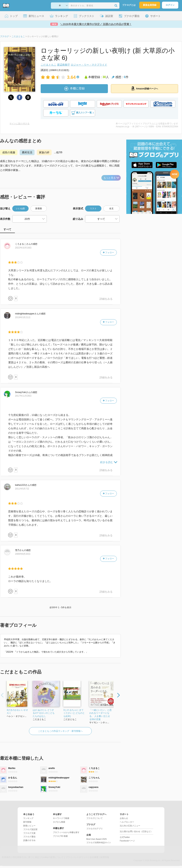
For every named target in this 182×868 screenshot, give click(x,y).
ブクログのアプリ (95, 829)
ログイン (170, 5)
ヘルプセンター (127, 822)
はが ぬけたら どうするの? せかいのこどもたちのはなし (44, 713)
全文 (111, 208)
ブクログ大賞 (29, 833)
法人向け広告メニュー (130, 826)
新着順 (39, 208)
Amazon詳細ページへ (144, 88)
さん (23, 244)
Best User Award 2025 (96, 839)
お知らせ (124, 818)
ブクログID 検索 (60, 836)
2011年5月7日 (22, 489)
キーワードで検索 (61, 818)
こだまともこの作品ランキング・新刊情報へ (60, 731)
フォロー (108, 253)
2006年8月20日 (23, 554)
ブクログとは (129, 5)
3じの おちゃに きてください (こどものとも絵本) (74, 713)
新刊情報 (27, 822)
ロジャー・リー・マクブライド (89, 65)
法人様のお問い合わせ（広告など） (136, 831)
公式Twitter (125, 837)
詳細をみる (106, 299)
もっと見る (111, 178)
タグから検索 (59, 822)
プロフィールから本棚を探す (66, 832)
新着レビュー (29, 826)
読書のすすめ (29, 840)
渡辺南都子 (64, 65)
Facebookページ (127, 841)
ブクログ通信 (29, 837)
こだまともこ (48, 65)
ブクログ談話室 (30, 829)
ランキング (28, 818)
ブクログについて (95, 818)
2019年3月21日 (23, 317)
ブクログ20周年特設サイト (99, 843)
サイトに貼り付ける (19, 124)
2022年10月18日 (23, 248)
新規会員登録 (150, 5)
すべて (7, 229)
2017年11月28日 (23, 396)
